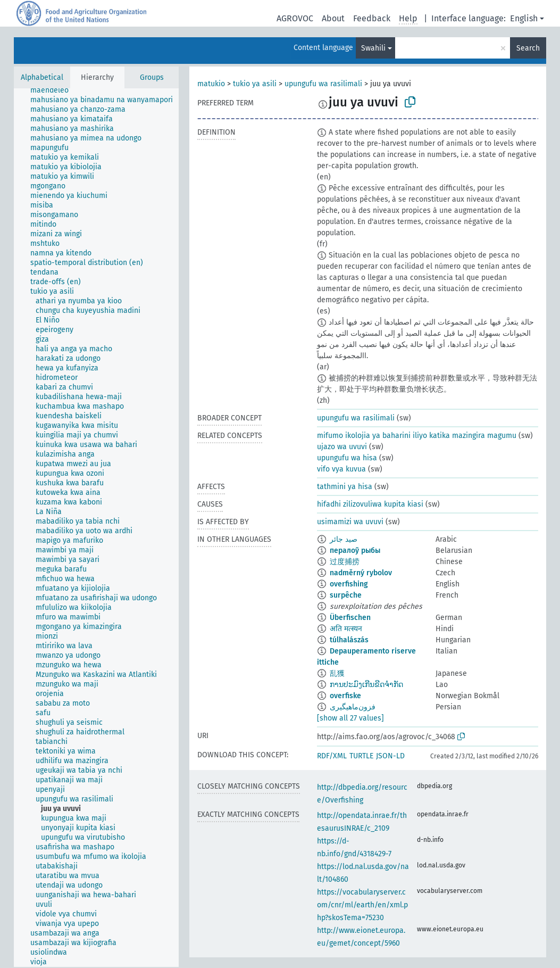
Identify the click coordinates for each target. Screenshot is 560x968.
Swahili (373, 48)
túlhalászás (349, 640)
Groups (152, 77)
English (524, 18)
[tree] (96, 528)
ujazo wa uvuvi (342, 447)
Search (528, 48)
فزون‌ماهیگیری (353, 707)
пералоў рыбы (355, 551)
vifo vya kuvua (341, 469)
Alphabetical (42, 77)
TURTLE (361, 756)
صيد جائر (344, 539)
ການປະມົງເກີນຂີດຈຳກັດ (366, 685)
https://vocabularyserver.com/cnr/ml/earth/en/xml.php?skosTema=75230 (362, 905)
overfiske (345, 696)
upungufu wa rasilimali (323, 84)
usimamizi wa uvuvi (350, 522)
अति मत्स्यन (346, 629)
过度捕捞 (345, 562)
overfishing (349, 584)
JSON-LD (390, 756)
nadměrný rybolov (361, 573)
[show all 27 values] (350, 718)
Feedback (372, 18)
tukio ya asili (255, 84)
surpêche (346, 595)
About (333, 18)
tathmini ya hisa (345, 487)
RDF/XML (332, 756)
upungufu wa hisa (347, 458)
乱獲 (337, 673)
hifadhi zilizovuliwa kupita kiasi (370, 504)
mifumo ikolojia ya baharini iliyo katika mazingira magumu (417, 436)
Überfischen (350, 618)
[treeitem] (54, 90)
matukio (211, 84)
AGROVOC (295, 18)
